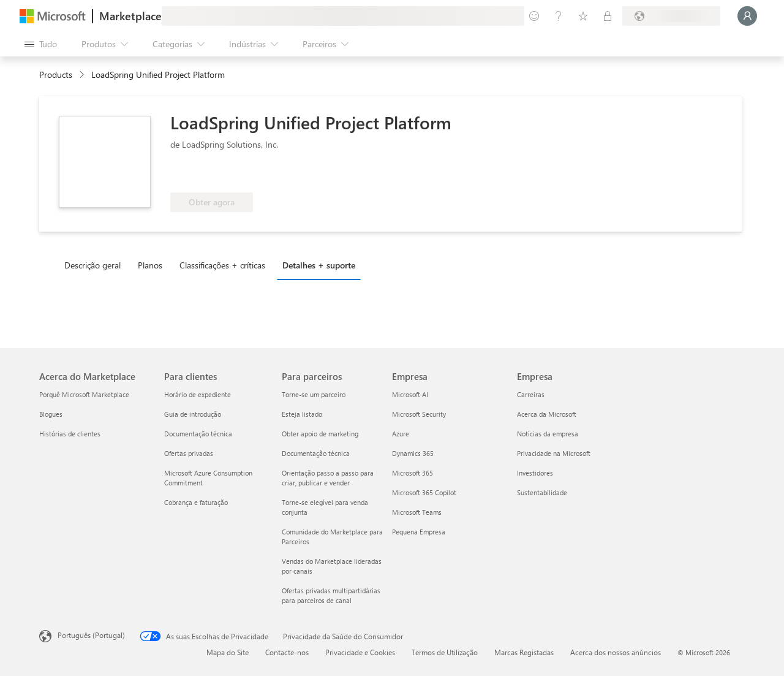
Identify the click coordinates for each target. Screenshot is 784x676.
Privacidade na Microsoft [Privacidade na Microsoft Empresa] (554, 453)
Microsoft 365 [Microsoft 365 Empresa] (413, 473)
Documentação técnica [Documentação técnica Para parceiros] (316, 453)
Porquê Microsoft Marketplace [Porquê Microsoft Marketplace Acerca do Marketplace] (84, 394)
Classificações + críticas (222, 265)
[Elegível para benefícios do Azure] (220, 174)
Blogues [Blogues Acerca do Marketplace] (51, 414)
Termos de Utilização (445, 652)
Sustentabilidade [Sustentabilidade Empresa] (542, 492)
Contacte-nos (287, 652)
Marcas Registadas (524, 652)
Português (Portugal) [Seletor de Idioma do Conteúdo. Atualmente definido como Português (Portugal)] (91, 635)
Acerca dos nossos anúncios (616, 652)
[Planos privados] (608, 16)
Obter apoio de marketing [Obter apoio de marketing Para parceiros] (320, 434)
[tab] (96, 265)
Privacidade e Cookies (360, 652)
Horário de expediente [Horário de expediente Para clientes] (198, 394)
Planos (150, 265)
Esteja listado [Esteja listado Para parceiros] (302, 414)
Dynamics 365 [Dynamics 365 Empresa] (413, 453)
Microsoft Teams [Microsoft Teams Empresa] (417, 512)
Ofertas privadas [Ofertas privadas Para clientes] (189, 453)
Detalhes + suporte (319, 265)
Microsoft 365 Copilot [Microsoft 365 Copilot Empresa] (424, 492)
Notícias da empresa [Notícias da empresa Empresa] (548, 434)
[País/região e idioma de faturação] (671, 16)
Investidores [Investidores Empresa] (535, 473)
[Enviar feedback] (534, 16)
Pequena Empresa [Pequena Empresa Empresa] (419, 532)
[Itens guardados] (583, 16)
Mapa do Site (228, 652)
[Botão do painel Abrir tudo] (41, 44)
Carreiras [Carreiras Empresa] (531, 394)
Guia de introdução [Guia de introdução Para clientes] (193, 414)
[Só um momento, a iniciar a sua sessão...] (747, 16)
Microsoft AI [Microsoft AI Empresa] (410, 394)
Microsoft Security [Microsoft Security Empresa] (419, 414)
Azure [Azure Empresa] (401, 434)
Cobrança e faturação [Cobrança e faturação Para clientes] (196, 502)
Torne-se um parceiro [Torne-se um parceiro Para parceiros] (314, 394)
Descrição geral (92, 265)
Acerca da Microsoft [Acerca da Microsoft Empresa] (547, 414)
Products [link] (56, 74)
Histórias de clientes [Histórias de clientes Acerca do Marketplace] (70, 434)
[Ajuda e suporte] (559, 16)
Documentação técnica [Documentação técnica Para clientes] (198, 434)
